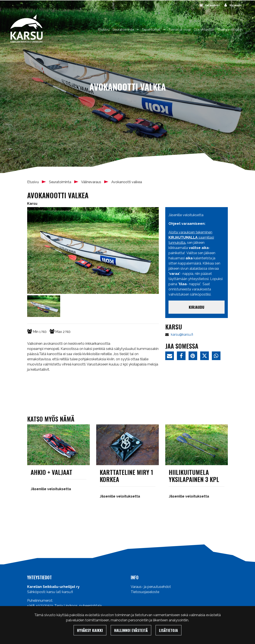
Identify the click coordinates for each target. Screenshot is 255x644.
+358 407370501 (40, 606)
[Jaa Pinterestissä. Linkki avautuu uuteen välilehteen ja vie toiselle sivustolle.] (194, 357)
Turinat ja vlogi (179, 30)
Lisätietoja (168, 630)
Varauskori (212, 5)
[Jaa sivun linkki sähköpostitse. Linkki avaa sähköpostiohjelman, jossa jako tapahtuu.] (171, 357)
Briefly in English (230, 30)
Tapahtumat (152, 30)
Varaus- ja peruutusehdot (151, 587)
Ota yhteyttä (204, 30)
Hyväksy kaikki (90, 630)
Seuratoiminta (124, 30)
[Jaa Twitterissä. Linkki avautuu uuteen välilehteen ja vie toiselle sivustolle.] (206, 357)
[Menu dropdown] (137, 30)
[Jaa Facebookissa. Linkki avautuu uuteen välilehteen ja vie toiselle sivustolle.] (183, 357)
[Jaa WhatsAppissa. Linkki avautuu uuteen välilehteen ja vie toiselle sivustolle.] (217, 357)
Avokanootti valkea (127, 182)
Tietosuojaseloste (145, 592)
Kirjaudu (197, 307)
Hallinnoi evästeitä (131, 630)
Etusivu (104, 30)
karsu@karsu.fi (182, 335)
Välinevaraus (92, 182)
